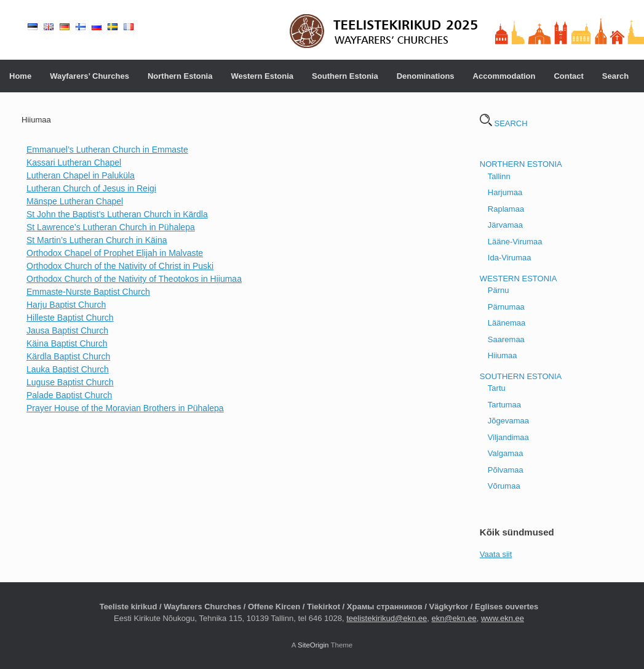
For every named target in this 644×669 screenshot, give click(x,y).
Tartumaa (504, 405)
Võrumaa (504, 486)
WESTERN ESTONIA (518, 278)
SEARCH (504, 123)
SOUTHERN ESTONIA (521, 376)
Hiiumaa (503, 355)
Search (615, 76)
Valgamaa (506, 453)
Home (20, 76)
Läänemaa (507, 323)
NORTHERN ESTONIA (521, 164)
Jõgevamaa (508, 421)
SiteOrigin (313, 645)
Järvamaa (505, 225)
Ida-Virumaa (510, 258)
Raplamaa (506, 209)
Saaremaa (506, 339)
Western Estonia (262, 76)
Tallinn (499, 176)
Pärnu (499, 290)
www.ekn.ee (503, 618)
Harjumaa (505, 192)
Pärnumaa (506, 307)
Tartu (497, 388)
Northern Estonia (180, 76)
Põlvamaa (506, 470)
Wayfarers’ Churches (89, 76)
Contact (568, 76)
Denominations (426, 76)
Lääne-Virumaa (515, 242)
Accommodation (504, 76)
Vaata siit (496, 554)
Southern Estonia (345, 76)
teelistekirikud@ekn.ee (387, 618)
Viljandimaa (508, 437)
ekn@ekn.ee (454, 618)
